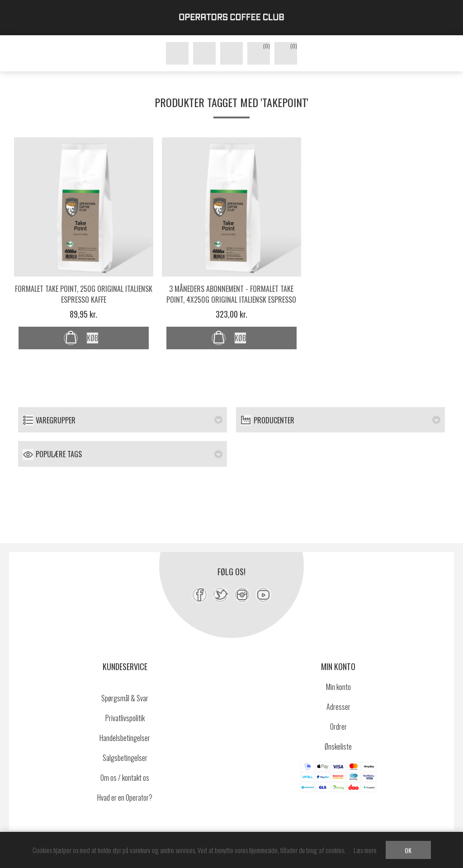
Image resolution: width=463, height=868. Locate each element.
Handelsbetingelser (125, 738)
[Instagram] (242, 595)
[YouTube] (263, 595)
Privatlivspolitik (125, 718)
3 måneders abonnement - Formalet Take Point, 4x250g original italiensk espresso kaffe (231, 300)
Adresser (338, 707)
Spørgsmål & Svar (125, 698)
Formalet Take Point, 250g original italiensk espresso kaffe (84, 294)
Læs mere (365, 850)
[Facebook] (200, 595)
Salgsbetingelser (125, 758)
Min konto (338, 687)
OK (408, 850)
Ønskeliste (338, 746)
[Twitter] (221, 595)
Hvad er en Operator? (125, 798)
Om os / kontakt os (125, 778)
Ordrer (338, 727)
